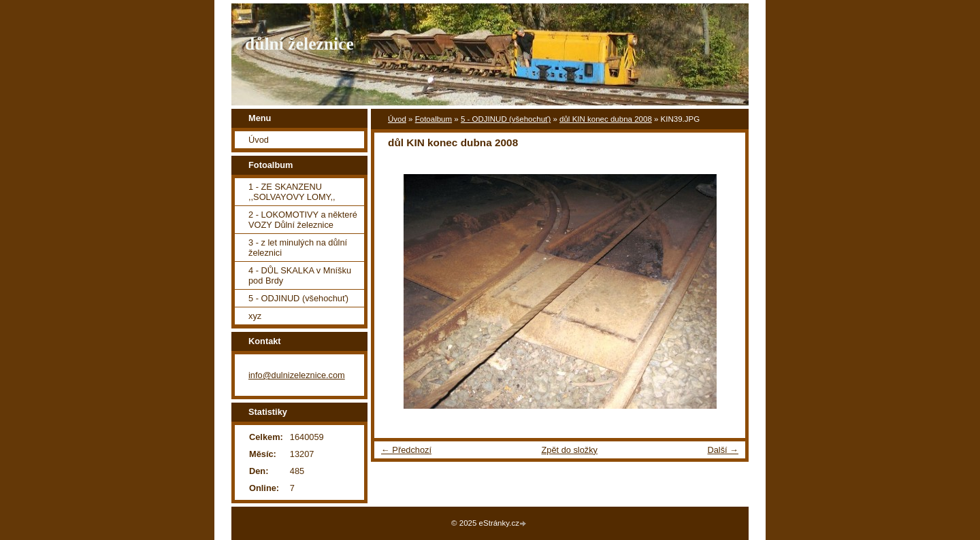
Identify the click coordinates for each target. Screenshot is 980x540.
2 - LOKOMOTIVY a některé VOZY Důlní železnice (303, 220)
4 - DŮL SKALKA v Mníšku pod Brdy (300, 275)
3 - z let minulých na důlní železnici (298, 248)
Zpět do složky (569, 450)
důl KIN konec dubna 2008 (606, 119)
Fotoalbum (434, 119)
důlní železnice (299, 44)
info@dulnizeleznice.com (297, 375)
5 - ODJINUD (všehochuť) (506, 119)
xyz (255, 316)
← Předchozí (406, 450)
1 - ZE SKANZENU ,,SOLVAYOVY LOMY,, (292, 192)
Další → (723, 450)
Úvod (397, 119)
